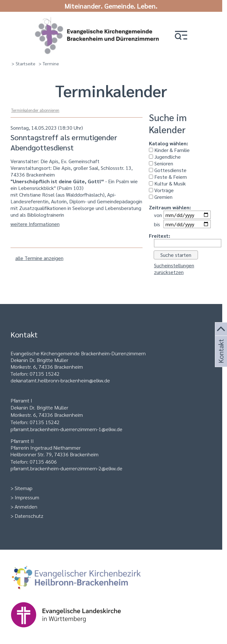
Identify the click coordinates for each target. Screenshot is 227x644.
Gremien (161, 197)
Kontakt (220, 359)
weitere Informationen (35, 224)
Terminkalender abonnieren (35, 110)
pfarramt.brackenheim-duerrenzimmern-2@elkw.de (66, 468)
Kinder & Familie (169, 150)
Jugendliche (165, 157)
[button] (181, 36)
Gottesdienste (168, 170)
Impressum (27, 497)
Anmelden (26, 507)
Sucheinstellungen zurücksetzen (174, 269)
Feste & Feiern (168, 177)
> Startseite (23, 63)
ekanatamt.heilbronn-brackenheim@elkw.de (62, 380)
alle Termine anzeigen (39, 258)
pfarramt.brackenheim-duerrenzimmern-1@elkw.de (66, 429)
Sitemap (24, 488)
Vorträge (161, 190)
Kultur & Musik (167, 183)
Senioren (161, 163)
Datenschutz (29, 516)
